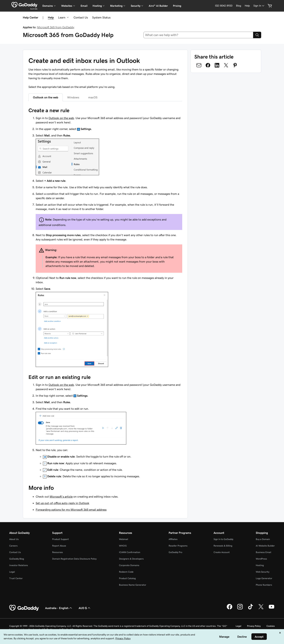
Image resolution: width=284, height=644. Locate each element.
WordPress (261, 559)
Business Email (263, 552)
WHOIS (123, 546)
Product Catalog (127, 578)
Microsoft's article (61, 496)
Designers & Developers (131, 559)
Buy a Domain (263, 539)
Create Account (222, 552)
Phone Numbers (264, 585)
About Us (14, 539)
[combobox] (198, 35)
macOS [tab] (93, 97)
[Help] (247, 6)
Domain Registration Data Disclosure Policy (74, 559)
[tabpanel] (105, 293)
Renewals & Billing (223, 546)
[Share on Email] (199, 65)
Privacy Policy (254, 626)
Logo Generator (264, 578)
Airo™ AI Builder (158, 6)
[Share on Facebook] (208, 65)
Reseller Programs (178, 546)
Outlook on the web (61, 118)
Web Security (263, 572)
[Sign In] (259, 6)
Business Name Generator (133, 585)
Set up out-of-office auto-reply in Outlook (62, 503)
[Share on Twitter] (226, 65)
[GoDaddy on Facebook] (229, 609)
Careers (13, 546)
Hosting (260, 565)
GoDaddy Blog (17, 559)
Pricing (177, 6)
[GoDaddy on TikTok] (250, 609)
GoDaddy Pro (175, 552)
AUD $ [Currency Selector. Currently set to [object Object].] (85, 608)
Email (84, 6)
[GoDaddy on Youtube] (272, 609)
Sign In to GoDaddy (223, 539)
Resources (58, 552)
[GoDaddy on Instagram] (240, 609)
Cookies (271, 626)
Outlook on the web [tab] (46, 97)
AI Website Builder (265, 546)
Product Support (60, 539)
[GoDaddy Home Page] (24, 608)
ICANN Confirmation (130, 552)
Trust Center (16, 578)
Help (51, 17)
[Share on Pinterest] (235, 65)
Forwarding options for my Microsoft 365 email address (71, 510)
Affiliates (173, 539)
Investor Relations (19, 565)
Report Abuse (59, 546)
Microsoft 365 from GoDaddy (56, 27)
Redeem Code (126, 572)
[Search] (257, 35)
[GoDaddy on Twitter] (261, 609)
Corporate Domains (129, 565)
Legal (12, 572)
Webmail (124, 539)
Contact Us (81, 17)
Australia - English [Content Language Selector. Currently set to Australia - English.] (59, 608)
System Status (101, 17)
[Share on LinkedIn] (217, 65)
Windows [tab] (73, 97)
